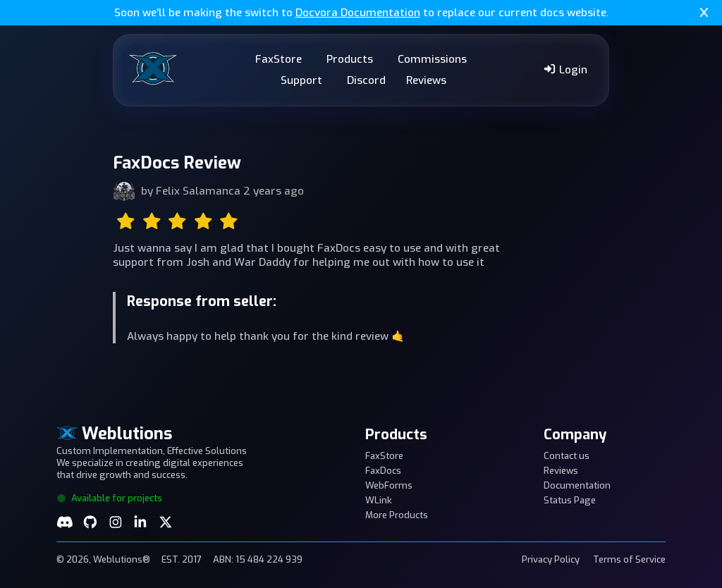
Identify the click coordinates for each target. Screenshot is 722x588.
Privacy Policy (551, 559)
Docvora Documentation (358, 13)
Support (301, 80)
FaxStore (279, 59)
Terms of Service (629, 559)
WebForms (389, 485)
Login (565, 70)
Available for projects (109, 498)
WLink (379, 500)
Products (350, 59)
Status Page (570, 500)
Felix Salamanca (198, 191)
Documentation (577, 485)
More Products (397, 515)
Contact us (567, 456)
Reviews (426, 80)
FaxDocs (383, 471)
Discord (366, 80)
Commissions (432, 59)
